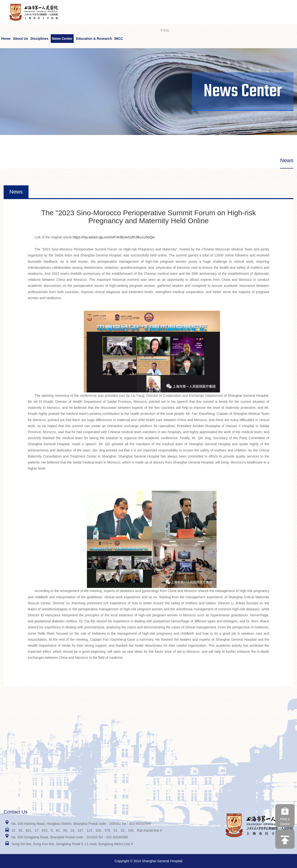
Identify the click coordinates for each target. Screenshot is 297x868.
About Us (21, 39)
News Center (62, 39)
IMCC (119, 39)
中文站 (165, 30)
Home (6, 39)
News (287, 160)
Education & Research (94, 39)
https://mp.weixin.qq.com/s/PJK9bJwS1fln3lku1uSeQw (114, 237)
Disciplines (39, 39)
